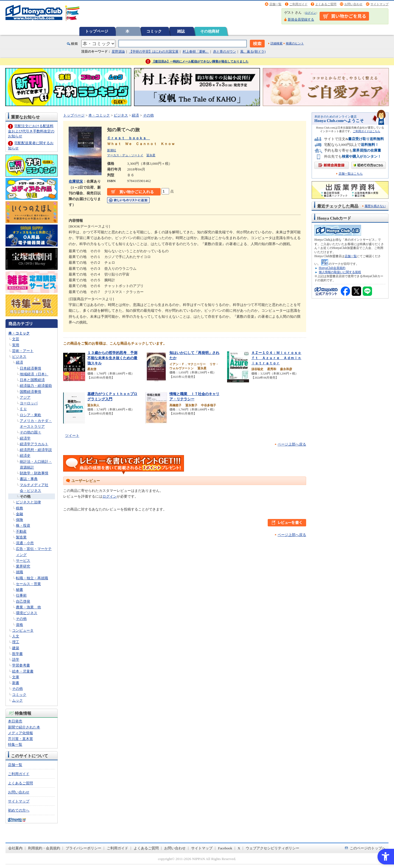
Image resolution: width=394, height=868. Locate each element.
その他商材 (210, 31)
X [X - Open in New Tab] (239, 848)
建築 (16, 648)
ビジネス (19, 357)
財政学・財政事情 (34, 473)
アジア (25, 397)
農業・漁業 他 (28, 607)
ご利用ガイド (298, 4)
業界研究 (23, 566)
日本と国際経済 (32, 380)
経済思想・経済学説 (36, 450)
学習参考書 (21, 665)
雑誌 (181, 31)
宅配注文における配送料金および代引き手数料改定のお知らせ (31, 131)
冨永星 (151, 155)
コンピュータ (23, 630)
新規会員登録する (301, 19)
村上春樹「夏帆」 (196, 52)
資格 (19, 625)
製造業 (21, 537)
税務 (19, 508)
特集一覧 (15, 744)
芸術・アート (23, 351)
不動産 (21, 531)
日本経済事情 (30, 368)
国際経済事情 (30, 392)
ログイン (311, 13)
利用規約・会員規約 (44, 848)
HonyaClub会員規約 (332, 268)
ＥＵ (23, 409)
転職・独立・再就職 (32, 578)
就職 (19, 572)
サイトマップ (379, 4)
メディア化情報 (20, 733)
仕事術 (21, 595)
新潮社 (112, 150)
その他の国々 (30, 432)
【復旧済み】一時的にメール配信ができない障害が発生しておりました (200, 61)
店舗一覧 (275, 4)
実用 (16, 345)
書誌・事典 (29, 479)
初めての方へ (19, 810)
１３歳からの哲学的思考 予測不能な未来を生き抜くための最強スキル (112, 358)
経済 (19, 362)
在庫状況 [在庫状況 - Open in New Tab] (76, 181)
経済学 (25, 438)
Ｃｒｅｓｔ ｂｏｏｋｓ (128, 138)
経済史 (25, 456)
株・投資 (23, 525)
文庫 (16, 677)
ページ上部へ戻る (292, 444)
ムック (17, 700)
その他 (25, 496)
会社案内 (15, 848)
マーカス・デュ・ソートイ (125, 155)
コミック (154, 31)
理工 (16, 642)
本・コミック (19, 333)
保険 (19, 520)
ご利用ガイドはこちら (367, 131)
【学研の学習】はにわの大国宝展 (154, 52)
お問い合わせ (353, 4)
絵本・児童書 (23, 671)
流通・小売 (25, 543)
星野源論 (118, 52)
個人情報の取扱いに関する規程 (340, 272)
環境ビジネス (27, 613)
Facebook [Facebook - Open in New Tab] (225, 848)
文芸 (16, 339)
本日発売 (15, 721)
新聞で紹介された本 (24, 727)
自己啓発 (23, 601)
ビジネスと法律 (28, 502)
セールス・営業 (28, 584)
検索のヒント (295, 43)
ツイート (72, 436)
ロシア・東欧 (30, 415)
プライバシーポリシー (83, 848)
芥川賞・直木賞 (20, 739)
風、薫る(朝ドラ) (253, 52)
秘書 (19, 590)
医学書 (17, 654)
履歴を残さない (375, 206)
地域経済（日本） (34, 374)
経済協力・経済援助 (36, 386)
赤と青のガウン (225, 52)
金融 (19, 514)
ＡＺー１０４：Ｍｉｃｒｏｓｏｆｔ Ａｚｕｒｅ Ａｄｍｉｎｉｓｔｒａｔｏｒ (276, 358)
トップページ (97, 31)
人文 (16, 636)
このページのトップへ (368, 848)
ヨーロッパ (29, 403)
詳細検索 (276, 43)
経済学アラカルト (34, 444)
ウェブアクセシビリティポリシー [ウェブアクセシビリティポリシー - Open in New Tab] (273, 848)
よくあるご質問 (326, 4)
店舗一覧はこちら (351, 174)
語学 (16, 659)
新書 (16, 683)
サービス (23, 561)
